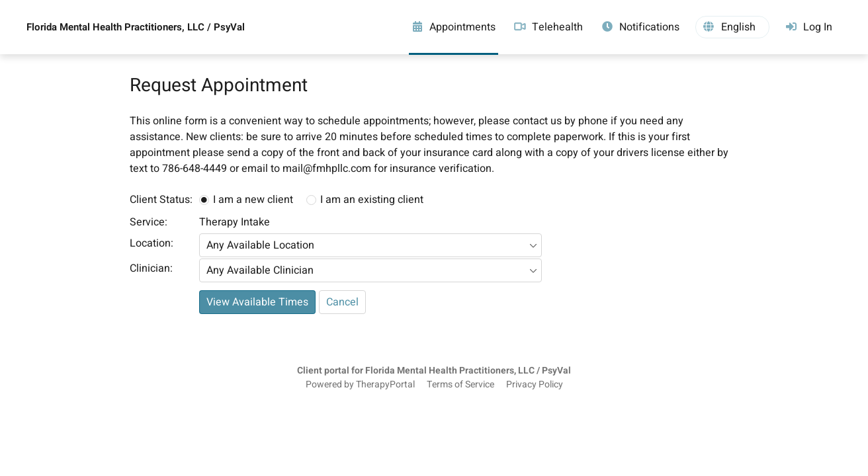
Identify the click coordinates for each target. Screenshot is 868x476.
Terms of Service (460, 385)
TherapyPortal (385, 385)
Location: (152, 243)
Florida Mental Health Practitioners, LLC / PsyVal (136, 27)
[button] (732, 27)
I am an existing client (372, 200)
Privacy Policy (535, 385)
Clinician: (151, 268)
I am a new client (253, 200)
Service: (149, 222)
